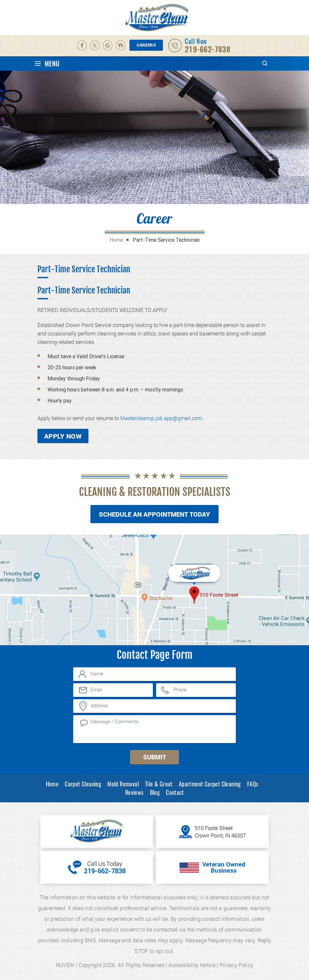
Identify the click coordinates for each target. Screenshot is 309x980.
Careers (146, 45)
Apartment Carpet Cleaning (210, 784)
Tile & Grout (159, 784)
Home (52, 784)
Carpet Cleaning (83, 784)
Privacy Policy (236, 965)
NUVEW (65, 965)
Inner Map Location (195, 577)
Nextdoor (121, 46)
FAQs (253, 784)
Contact (175, 792)
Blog (155, 792)
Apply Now (63, 436)
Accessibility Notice (192, 965)
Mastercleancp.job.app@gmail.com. (162, 418)
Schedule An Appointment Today (154, 514)
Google (108, 46)
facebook (82, 46)
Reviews (134, 792)
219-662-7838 (208, 49)
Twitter (95, 46)
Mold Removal (123, 784)
